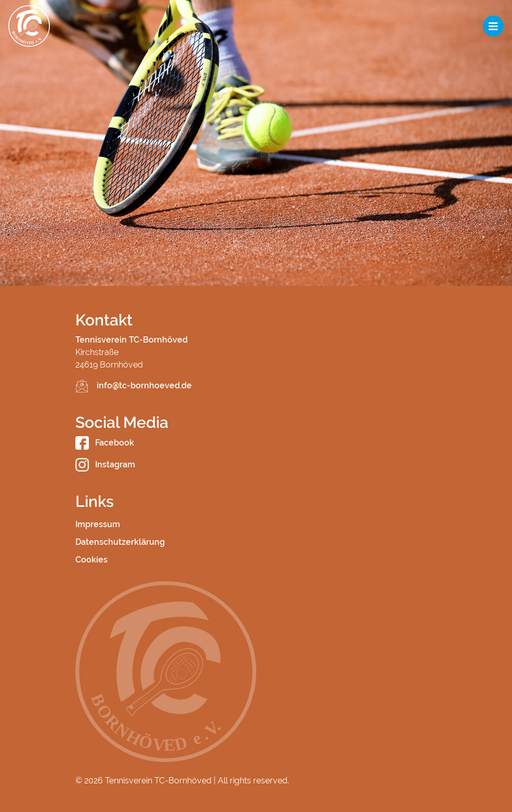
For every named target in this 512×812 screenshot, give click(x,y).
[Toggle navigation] (493, 26)
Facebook (105, 443)
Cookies (91, 560)
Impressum (98, 524)
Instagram (105, 464)
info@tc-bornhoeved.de (144, 385)
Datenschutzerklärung (120, 542)
